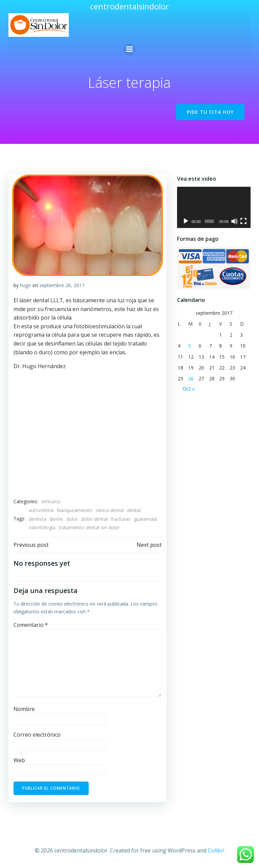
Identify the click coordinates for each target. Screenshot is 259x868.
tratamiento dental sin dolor (89, 527)
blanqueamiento (74, 510)
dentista (37, 519)
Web (19, 760)
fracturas (120, 519)
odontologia (42, 527)
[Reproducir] (185, 221)
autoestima (41, 510)
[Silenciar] (234, 221)
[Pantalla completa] (244, 221)
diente (56, 519)
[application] (214, 207)
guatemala (145, 519)
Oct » (188, 389)
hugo (25, 285)
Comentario (30, 625)
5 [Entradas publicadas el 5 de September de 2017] (189, 346)
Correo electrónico (37, 734)
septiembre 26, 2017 (62, 285)
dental (134, 510)
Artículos (51, 501)
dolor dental (94, 519)
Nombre (24, 709)
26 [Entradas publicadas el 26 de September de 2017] (191, 379)
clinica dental (109, 510)
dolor (72, 519)
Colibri (216, 850)
